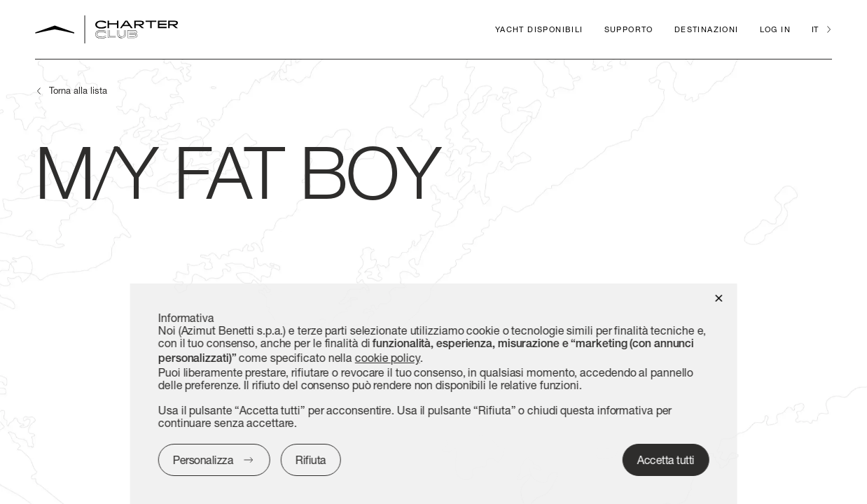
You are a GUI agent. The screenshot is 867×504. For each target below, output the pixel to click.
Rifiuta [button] (311, 460)
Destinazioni (707, 29)
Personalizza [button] (203, 460)
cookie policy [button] (388, 357)
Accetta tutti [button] (666, 460)
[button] (718, 297)
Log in (775, 29)
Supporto (629, 29)
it (815, 29)
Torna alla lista (78, 90)
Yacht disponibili (539, 29)
